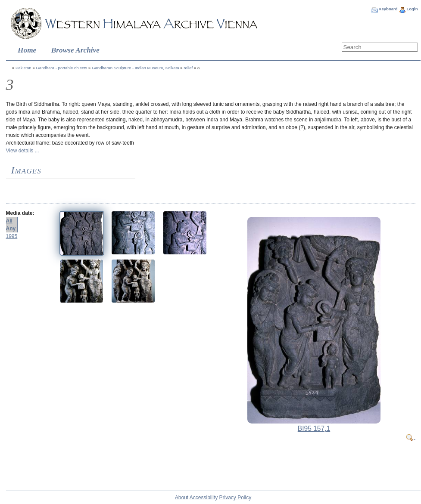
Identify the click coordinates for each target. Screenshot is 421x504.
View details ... (23, 151)
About (182, 498)
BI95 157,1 (314, 428)
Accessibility (204, 498)
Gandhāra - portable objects (61, 68)
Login (412, 9)
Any (11, 229)
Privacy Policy (235, 498)
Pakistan (23, 68)
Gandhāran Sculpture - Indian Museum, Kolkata (136, 68)
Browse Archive (75, 50)
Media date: (20, 213)
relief (188, 68)
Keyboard (388, 9)
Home (27, 50)
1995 (12, 236)
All (9, 221)
